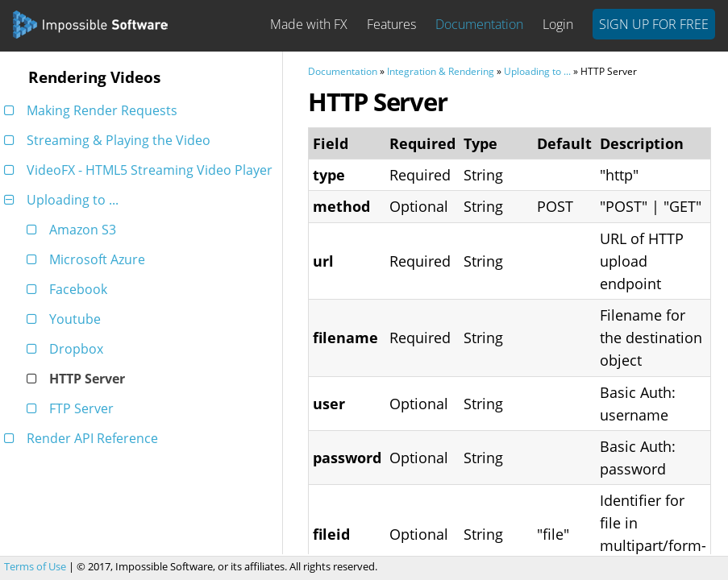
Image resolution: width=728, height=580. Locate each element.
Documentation (479, 24)
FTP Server (73, 408)
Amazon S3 (74, 230)
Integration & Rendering (441, 71)
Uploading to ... (64, 200)
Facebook (70, 289)
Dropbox (68, 349)
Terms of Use (35, 566)
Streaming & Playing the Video (110, 140)
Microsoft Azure (89, 259)
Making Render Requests (94, 110)
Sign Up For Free (654, 24)
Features (391, 24)
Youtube (67, 319)
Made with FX (309, 24)
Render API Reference (84, 438)
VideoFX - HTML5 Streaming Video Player (141, 170)
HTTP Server (79, 379)
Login (558, 24)
